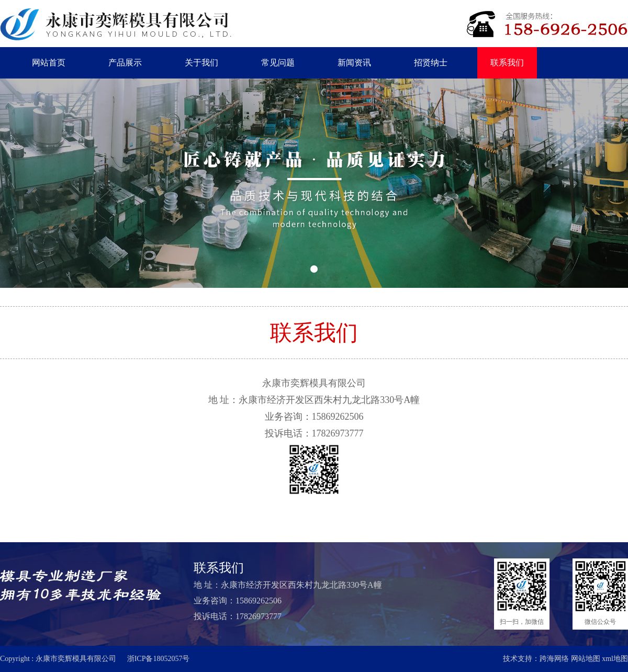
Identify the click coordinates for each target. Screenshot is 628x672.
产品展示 (125, 63)
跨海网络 (554, 659)
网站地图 (586, 659)
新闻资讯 (354, 63)
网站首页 (49, 63)
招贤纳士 (431, 63)
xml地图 (615, 659)
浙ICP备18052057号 (159, 659)
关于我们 (201, 63)
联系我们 (507, 63)
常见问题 (278, 63)
